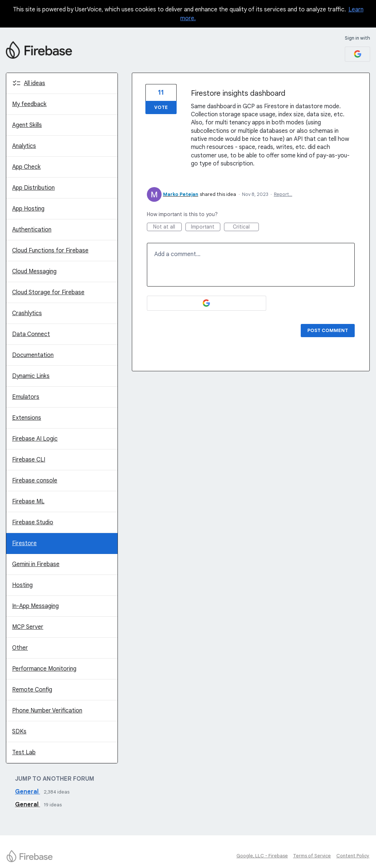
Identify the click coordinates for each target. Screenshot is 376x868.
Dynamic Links (31, 376)
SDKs (19, 732)
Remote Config (32, 690)
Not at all (167, 227)
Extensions (27, 418)
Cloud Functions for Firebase (50, 251)
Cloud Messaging (34, 271)
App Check (26, 167)
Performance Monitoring (44, 669)
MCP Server (28, 627)
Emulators (26, 397)
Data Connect (31, 334)
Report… (283, 194)
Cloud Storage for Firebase (48, 292)
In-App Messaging (35, 606)
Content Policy (353, 856)
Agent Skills (27, 125)
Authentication (32, 230)
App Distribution (33, 188)
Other (20, 648)
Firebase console (35, 481)
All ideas (35, 83)
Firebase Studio (33, 522)
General (28, 792)
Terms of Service (312, 856)
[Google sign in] (357, 54)
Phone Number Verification (47, 711)
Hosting (22, 585)
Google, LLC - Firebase (262, 856)
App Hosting (28, 209)
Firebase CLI (29, 460)
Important (206, 227)
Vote (161, 107)
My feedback (29, 104)
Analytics (24, 146)
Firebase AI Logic (35, 439)
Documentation (33, 355)
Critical (246, 227)
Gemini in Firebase (36, 564)
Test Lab (24, 752)
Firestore (24, 543)
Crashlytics (27, 313)
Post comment (328, 330)
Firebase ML (28, 502)
